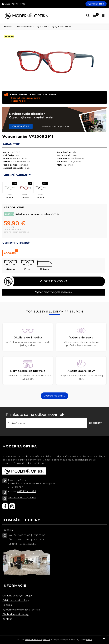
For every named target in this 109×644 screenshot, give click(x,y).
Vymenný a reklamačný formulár (22, 610)
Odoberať (95, 423)
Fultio (89, 639)
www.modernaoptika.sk (37, 639)
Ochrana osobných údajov (17, 596)
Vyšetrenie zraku (96, 4)
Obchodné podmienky (15, 614)
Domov (8, 27)
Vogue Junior (41, 27)
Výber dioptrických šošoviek (54, 292)
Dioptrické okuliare (24, 27)
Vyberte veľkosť (16, 243)
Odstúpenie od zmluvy (16, 600)
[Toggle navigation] (103, 15)
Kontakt (7, 619)
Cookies (7, 605)
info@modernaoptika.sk (22, 498)
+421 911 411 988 (27, 491)
